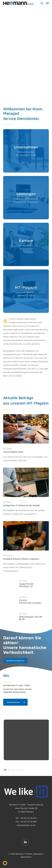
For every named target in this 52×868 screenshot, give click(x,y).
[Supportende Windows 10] (26, 584)
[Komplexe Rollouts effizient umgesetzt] (26, 547)
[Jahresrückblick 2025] (26, 438)
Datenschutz (26, 857)
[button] (47, 3)
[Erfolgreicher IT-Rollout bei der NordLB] (26, 492)
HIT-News (7, 449)
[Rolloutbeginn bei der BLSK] (26, 617)
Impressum (38, 854)
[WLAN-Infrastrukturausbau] (26, 600)
